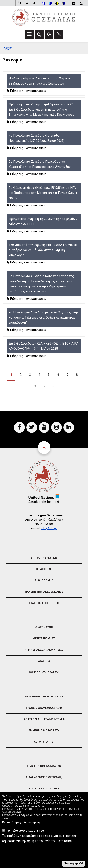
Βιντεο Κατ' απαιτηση (44, 789)
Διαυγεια (44, 661)
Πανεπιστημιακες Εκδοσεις (44, 592)
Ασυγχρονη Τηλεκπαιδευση (44, 697)
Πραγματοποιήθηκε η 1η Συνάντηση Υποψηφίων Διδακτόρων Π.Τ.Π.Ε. (43, 221)
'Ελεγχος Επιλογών (12, 812)
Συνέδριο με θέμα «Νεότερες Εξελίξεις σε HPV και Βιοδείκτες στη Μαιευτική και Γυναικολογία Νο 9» (43, 193)
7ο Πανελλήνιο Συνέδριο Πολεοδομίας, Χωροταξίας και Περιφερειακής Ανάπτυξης (40, 164)
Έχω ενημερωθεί (74, 863)
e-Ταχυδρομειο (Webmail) (44, 777)
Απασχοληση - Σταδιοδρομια (44, 719)
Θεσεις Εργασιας (44, 639)
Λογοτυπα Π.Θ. (44, 742)
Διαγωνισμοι (44, 627)
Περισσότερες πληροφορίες (21, 822)
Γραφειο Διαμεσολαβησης (44, 708)
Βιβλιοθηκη (44, 569)
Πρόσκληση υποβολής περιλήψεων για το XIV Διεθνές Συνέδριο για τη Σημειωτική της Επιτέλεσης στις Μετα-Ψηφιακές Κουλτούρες (42, 110)
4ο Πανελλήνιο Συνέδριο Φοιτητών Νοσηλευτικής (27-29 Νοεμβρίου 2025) (37, 138)
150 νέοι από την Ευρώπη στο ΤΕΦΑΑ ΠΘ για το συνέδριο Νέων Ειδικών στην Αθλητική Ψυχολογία (43, 250)
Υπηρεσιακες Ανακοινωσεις (44, 650)
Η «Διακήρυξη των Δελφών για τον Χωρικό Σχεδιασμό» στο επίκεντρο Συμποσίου (39, 81)
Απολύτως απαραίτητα (26, 831)
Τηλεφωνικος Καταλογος (44, 766)
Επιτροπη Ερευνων (44, 558)
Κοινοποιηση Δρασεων (44, 672)
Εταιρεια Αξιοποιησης (44, 603)
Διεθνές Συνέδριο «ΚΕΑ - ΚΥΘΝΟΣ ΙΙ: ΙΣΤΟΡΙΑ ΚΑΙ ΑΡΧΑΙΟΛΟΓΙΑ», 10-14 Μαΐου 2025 (44, 346)
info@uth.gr (49, 528)
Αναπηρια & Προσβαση (44, 731)
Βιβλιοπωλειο (44, 580)
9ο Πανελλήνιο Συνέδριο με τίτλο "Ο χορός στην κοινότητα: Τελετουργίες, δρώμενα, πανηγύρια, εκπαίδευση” (44, 317)
